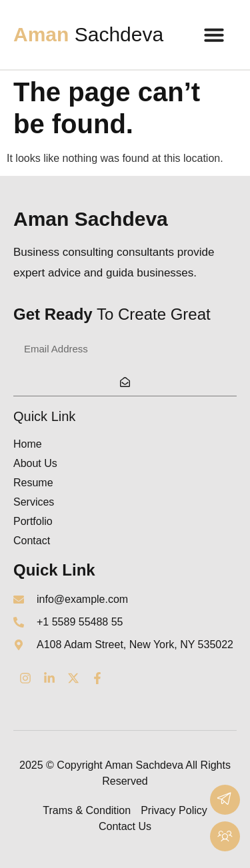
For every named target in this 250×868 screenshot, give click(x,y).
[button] (214, 35)
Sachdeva (88, 34)
